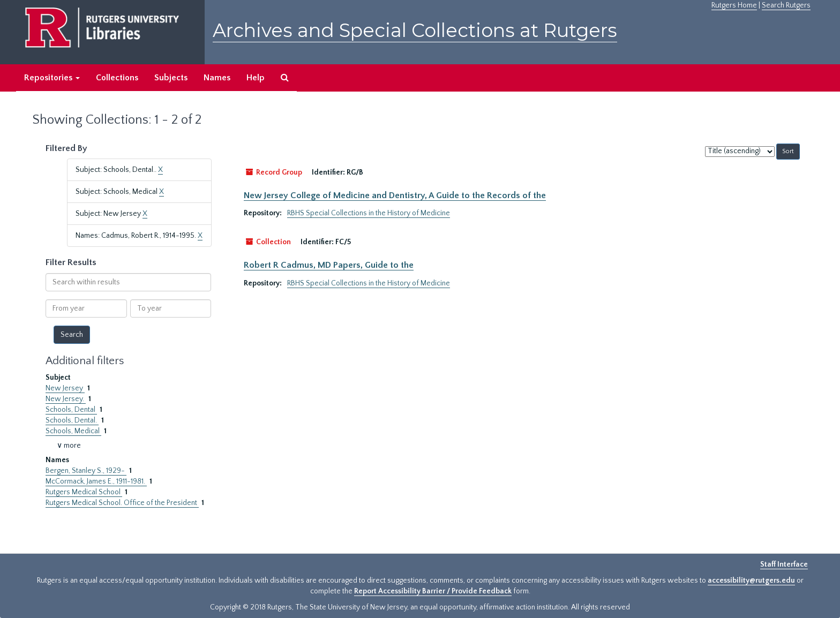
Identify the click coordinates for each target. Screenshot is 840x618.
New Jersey (65, 388)
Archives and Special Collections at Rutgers (415, 30)
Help (256, 78)
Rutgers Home (734, 5)
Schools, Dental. (72, 420)
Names (217, 78)
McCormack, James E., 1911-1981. (96, 481)
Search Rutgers (786, 5)
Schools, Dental (71, 410)
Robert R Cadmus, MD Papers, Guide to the (329, 265)
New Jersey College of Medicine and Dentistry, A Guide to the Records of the (395, 195)
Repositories (52, 78)
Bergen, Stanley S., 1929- (86, 471)
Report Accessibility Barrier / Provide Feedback (433, 591)
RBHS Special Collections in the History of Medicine (369, 213)
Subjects (171, 78)
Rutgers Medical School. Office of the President (122, 503)
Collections (117, 78)
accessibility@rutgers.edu (751, 581)
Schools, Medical (73, 431)
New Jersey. (66, 399)
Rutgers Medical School (84, 492)
